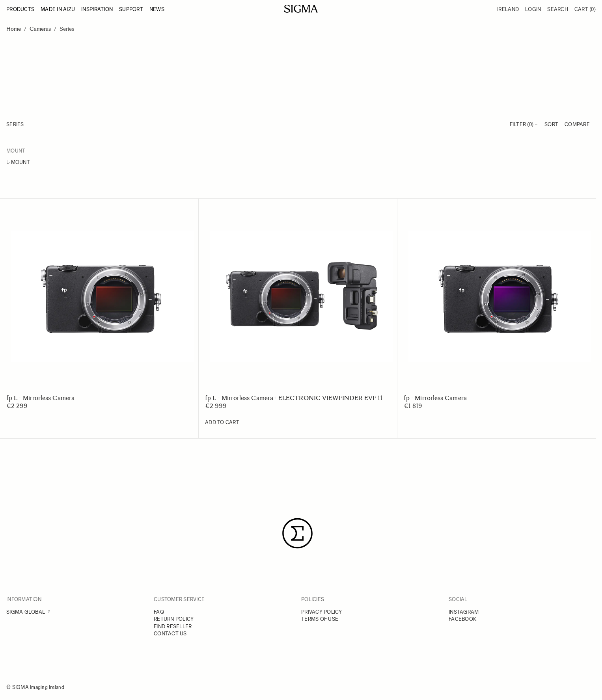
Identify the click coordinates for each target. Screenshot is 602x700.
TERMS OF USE (320, 619)
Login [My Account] (533, 9)
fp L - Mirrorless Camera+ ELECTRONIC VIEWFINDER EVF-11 (294, 398)
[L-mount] (52, 163)
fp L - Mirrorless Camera (40, 398)
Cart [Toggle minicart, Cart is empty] (585, 9)
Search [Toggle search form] (558, 9)
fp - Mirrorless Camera (435, 398)
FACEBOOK (462, 619)
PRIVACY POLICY (322, 612)
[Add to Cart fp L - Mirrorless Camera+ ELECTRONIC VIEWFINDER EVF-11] (222, 423)
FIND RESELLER (173, 626)
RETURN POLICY (174, 619)
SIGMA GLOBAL (26, 612)
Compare (577, 124)
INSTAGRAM (464, 612)
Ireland (508, 9)
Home (14, 29)
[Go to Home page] (301, 9)
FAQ (159, 612)
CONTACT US (170, 634)
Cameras (40, 29)
